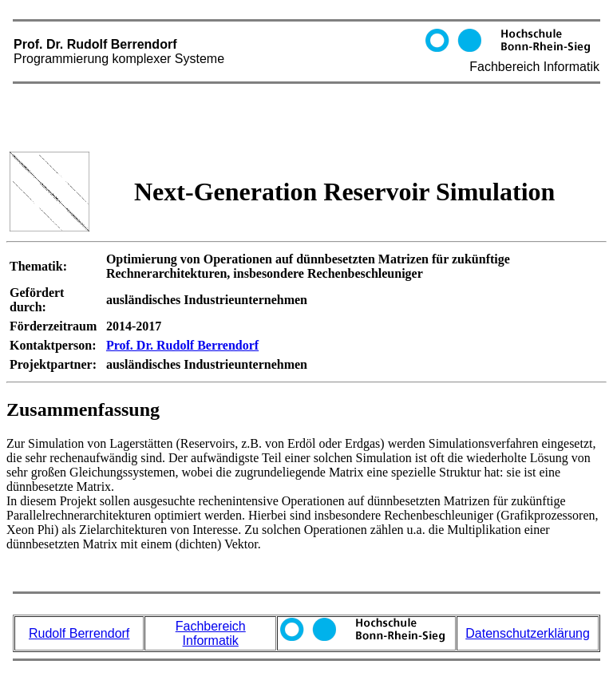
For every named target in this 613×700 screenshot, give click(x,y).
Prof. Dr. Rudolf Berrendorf (306, 73)
